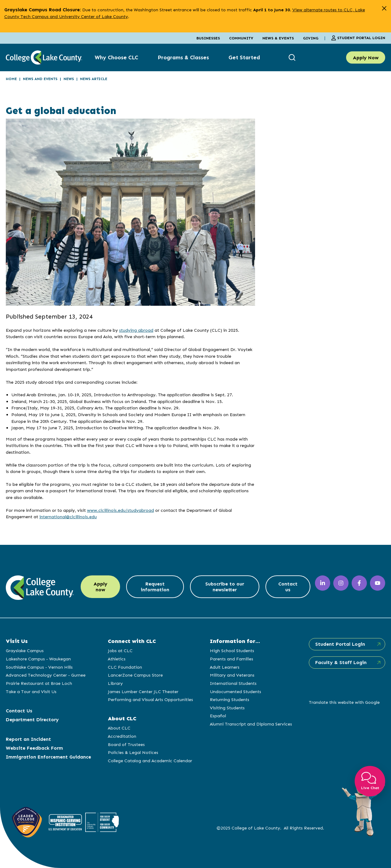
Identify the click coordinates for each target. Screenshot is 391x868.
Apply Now (366, 58)
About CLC (119, 728)
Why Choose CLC (116, 57)
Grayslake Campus (25, 651)
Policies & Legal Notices (133, 752)
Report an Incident (28, 739)
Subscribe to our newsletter (225, 587)
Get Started (244, 57)
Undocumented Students (236, 692)
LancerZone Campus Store (135, 675)
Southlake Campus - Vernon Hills (39, 667)
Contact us (288, 587)
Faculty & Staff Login (341, 662)
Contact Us (19, 711)
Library (115, 683)
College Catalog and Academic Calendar (150, 761)
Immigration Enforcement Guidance (48, 757)
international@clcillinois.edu (68, 517)
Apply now (100, 587)
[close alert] (384, 8)
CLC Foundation (125, 667)
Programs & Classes (183, 57)
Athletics (117, 659)
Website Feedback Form (34, 748)
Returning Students (230, 700)
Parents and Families (232, 659)
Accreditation (122, 736)
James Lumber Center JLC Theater (143, 692)
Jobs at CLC (120, 651)
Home (11, 79)
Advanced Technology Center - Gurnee (46, 675)
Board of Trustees (126, 744)
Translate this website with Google (344, 702)
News (69, 79)
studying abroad (136, 330)
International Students (233, 683)
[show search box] (293, 58)
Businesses (208, 38)
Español (218, 716)
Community (241, 38)
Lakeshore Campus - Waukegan (38, 659)
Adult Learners (225, 667)
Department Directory (32, 720)
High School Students (232, 651)
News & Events (278, 38)
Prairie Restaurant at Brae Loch (39, 683)
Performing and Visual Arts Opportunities (150, 700)
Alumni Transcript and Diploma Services (251, 724)
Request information (155, 587)
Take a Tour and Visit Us (31, 692)
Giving (311, 38)
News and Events (40, 79)
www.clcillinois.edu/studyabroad (121, 510)
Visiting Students (227, 708)
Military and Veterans (232, 675)
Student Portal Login (358, 38)
